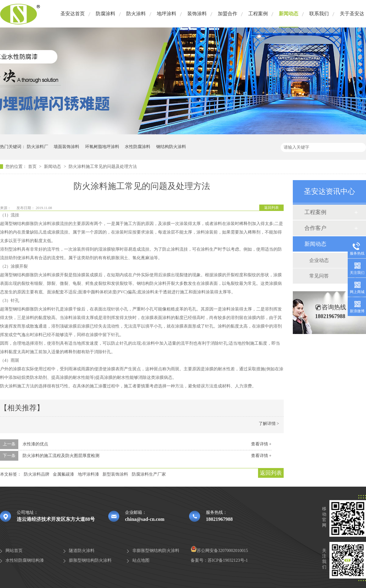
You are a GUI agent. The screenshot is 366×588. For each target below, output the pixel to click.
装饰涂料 (197, 14)
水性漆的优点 (35, 444)
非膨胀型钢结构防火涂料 (156, 551)
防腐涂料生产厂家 (149, 474)
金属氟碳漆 (63, 474)
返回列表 (271, 208)
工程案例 (258, 14)
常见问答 (319, 276)
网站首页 (14, 551)
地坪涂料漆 (88, 474)
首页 (33, 167)
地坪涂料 (167, 14)
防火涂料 (136, 14)
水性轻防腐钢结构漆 (25, 560)
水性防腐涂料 (138, 147)
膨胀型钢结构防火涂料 (90, 560)
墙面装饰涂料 (66, 147)
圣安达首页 (73, 14)
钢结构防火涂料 (171, 147)
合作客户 (315, 228)
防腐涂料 (106, 14)
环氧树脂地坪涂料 (102, 147)
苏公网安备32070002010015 (219, 551)
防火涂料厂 (38, 147)
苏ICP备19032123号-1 (228, 560)
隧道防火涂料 (82, 551)
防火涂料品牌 (37, 474)
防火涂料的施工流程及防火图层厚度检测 (61, 456)
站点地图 (141, 560)
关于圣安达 (352, 14)
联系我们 (319, 14)
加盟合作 (228, 14)
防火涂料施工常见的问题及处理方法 (103, 167)
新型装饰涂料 (115, 474)
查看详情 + (261, 444)
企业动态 (319, 260)
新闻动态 (289, 14)
